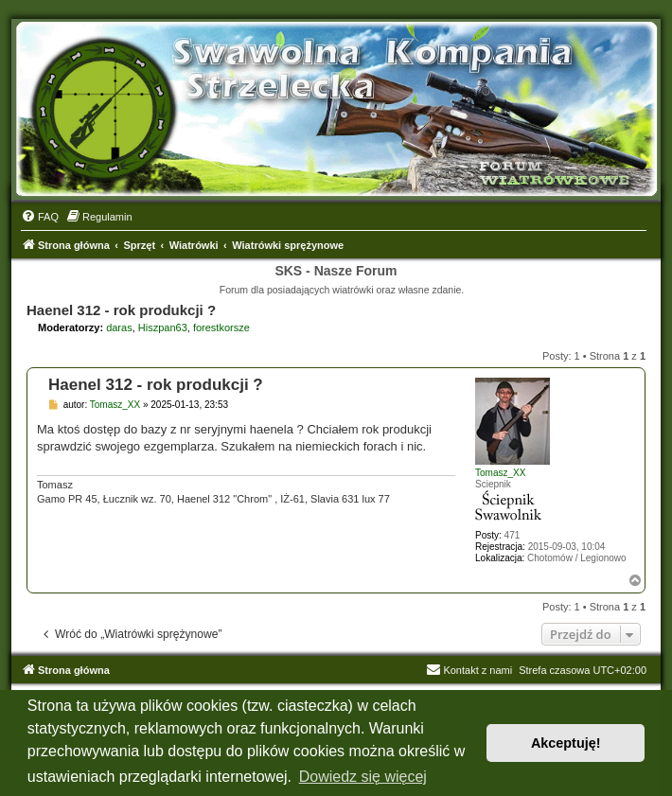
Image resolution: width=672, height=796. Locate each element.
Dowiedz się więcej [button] (363, 777)
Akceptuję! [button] (566, 743)
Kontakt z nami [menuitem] (469, 670)
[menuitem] (40, 217)
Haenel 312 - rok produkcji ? (121, 310)
